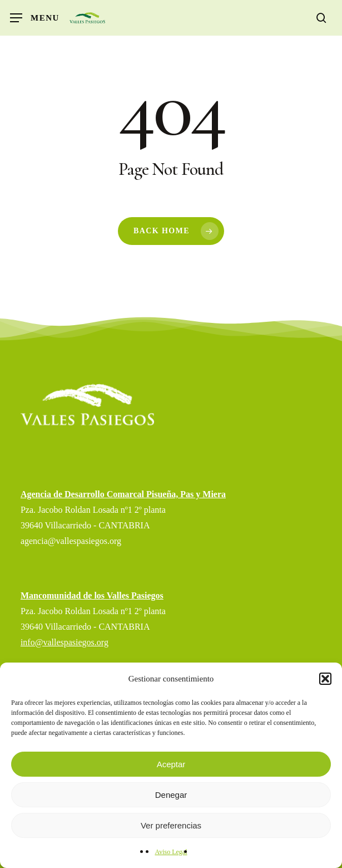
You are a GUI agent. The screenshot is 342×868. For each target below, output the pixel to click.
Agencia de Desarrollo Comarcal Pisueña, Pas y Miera (123, 494)
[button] (325, 679)
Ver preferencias (171, 825)
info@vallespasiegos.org (65, 642)
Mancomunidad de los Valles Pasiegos (92, 595)
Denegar (171, 795)
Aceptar (171, 764)
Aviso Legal (171, 852)
